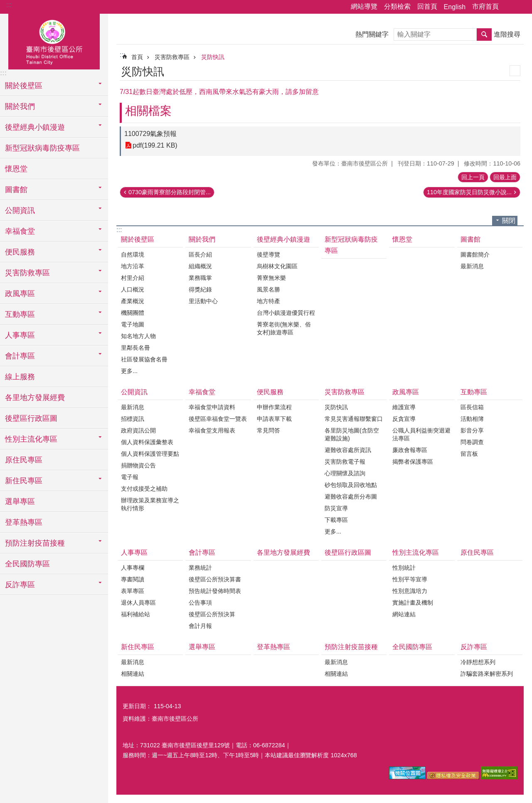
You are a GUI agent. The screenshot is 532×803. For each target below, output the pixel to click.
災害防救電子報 (345, 462)
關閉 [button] (509, 221)
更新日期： (137, 706)
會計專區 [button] (20, 356)
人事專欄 (133, 568)
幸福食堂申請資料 (212, 407)
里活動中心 (203, 301)
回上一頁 (473, 177)
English (455, 7)
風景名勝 (268, 289)
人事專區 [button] (20, 335)
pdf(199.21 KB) (155, 145)
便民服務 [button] (20, 252)
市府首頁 (485, 6)
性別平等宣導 (410, 579)
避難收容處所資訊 (348, 450)
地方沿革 (133, 266)
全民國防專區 (27, 564)
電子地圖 (133, 324)
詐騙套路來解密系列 (487, 674)
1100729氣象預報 (150, 134)
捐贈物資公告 (138, 465)
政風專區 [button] (20, 294)
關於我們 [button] (20, 106)
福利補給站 (135, 614)
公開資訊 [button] (20, 210)
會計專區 (202, 552)
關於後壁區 (138, 239)
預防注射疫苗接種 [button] (35, 543)
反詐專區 (474, 647)
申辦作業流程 (274, 407)
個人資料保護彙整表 (147, 442)
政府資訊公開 (138, 430)
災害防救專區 (172, 57)
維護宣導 (404, 407)
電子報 (130, 477)
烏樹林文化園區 (277, 266)
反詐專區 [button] (20, 585)
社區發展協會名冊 (144, 359)
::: (9, 5)
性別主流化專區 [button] (31, 439)
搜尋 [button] (484, 35)
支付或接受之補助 (144, 489)
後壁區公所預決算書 (215, 579)
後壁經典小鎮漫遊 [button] (35, 127)
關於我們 (202, 239)
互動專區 (474, 392)
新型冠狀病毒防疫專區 (42, 148)
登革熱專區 (24, 522)
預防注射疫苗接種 (351, 647)
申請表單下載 (274, 419)
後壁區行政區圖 (31, 418)
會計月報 (200, 626)
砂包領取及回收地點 (351, 485)
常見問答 (268, 430)
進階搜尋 (507, 34)
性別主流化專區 (416, 552)
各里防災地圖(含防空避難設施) (352, 434)
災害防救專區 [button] (27, 273)
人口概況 (133, 289)
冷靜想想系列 (478, 662)
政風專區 (406, 392)
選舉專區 (20, 502)
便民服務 (270, 392)
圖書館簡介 (475, 254)
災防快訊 (213, 57)
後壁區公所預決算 (212, 614)
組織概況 (200, 266)
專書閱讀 (133, 579)
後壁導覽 (268, 254)
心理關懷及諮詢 (345, 473)
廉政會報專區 (410, 450)
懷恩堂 (16, 169)
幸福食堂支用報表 (212, 430)
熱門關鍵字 (372, 34)
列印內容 (515, 71)
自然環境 (133, 254)
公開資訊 (134, 392)
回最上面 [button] (505, 177)
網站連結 (404, 614)
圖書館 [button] (16, 190)
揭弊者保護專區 (413, 462)
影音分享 (472, 430)
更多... (129, 371)
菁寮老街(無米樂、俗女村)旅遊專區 (284, 328)
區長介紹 (200, 254)
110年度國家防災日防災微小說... (469, 192)
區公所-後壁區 (54, 40)
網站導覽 (364, 6)
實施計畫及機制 (413, 603)
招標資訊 (133, 419)
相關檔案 (148, 111)
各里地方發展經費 (35, 398)
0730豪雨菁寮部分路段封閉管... (170, 192)
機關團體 (133, 313)
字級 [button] (521, 7)
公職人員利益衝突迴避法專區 (421, 434)
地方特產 (268, 301)
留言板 (469, 454)
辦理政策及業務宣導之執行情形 (150, 504)
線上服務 (20, 377)
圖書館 (470, 239)
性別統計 (404, 568)
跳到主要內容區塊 (4, 4)
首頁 (137, 57)
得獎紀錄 (200, 289)
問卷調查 (472, 442)
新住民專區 (138, 647)
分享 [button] (509, 7)
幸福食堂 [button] (20, 231)
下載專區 (336, 520)
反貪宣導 (404, 419)
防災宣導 (336, 508)
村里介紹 (133, 278)
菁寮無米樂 (271, 278)
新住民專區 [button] (24, 481)
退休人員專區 (138, 603)
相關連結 (133, 674)
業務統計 (200, 568)
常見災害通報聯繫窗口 (354, 419)
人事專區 (134, 552)
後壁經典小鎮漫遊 (283, 239)
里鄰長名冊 (135, 348)
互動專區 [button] (20, 314)
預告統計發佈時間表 (215, 591)
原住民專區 (24, 460)
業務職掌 (200, 278)
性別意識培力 (410, 591)
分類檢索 (397, 6)
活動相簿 (472, 419)
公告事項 (200, 603)
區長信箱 (472, 407)
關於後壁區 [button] (24, 86)
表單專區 (133, 591)
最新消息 (472, 266)
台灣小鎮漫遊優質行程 (286, 313)
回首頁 (427, 6)
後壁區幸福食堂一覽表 (218, 419)
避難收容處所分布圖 (351, 497)
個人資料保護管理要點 (150, 454)
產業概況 (133, 301)
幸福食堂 (202, 392)
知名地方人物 (138, 336)
